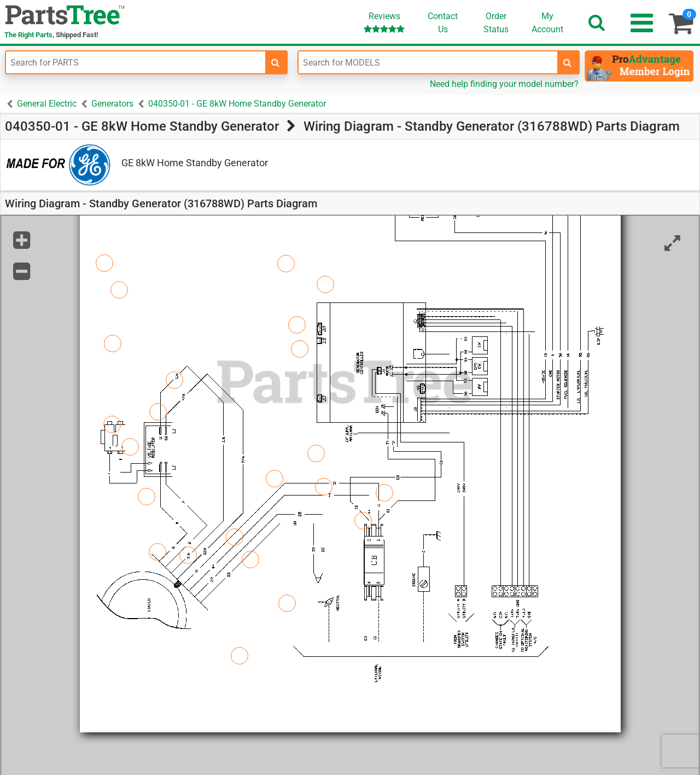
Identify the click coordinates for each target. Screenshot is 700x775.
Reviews (384, 22)
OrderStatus (496, 23)
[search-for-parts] (276, 62)
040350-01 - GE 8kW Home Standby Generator (237, 104)
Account (547, 22)
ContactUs (443, 23)
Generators (112, 104)
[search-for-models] (568, 62)
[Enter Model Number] (428, 62)
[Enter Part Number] (136, 62)
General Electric (47, 104)
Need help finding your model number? (504, 84)
